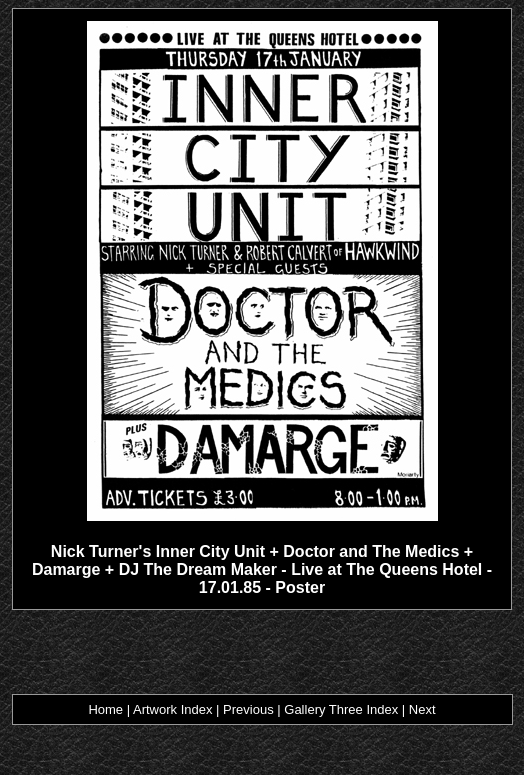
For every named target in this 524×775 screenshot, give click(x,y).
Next (422, 709)
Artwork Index (172, 709)
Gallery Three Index (341, 709)
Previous (248, 709)
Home (105, 709)
